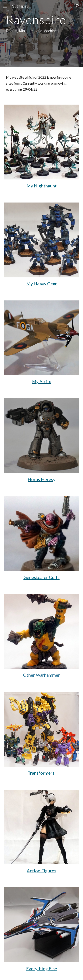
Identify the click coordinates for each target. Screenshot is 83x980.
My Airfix (41, 381)
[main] (42, 24)
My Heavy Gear (42, 284)
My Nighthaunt (42, 186)
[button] (5, 6)
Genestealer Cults (41, 577)
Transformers (41, 773)
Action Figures (41, 871)
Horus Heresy (41, 479)
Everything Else (42, 968)
